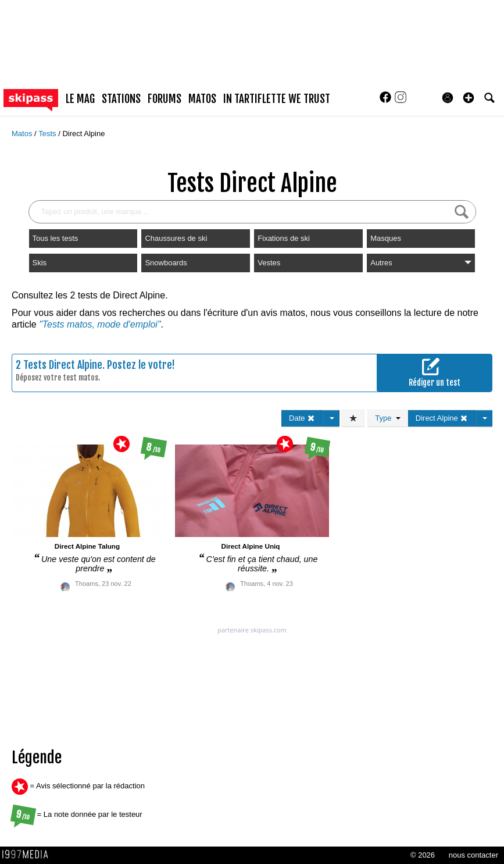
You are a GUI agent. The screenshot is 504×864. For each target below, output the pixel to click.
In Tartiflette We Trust (277, 99)
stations (121, 99)
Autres (421, 263)
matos (202, 99)
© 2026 (423, 855)
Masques (386, 238)
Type (387, 418)
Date (302, 418)
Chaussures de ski (176, 238)
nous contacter (473, 855)
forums (165, 99)
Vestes (269, 263)
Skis (40, 263)
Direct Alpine (83, 134)
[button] (469, 98)
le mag (80, 99)
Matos (23, 134)
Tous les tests (56, 238)
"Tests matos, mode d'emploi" (100, 324)
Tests (48, 134)
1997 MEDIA (28, 855)
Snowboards (166, 263)
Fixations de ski (284, 238)
